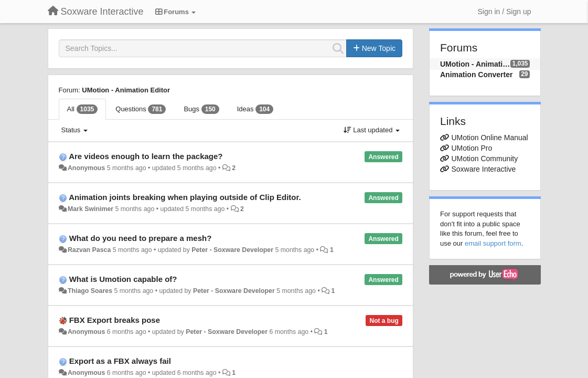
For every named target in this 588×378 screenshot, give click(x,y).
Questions (141, 109)
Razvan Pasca (89, 250)
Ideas (255, 109)
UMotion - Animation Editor (126, 90)
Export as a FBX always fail (120, 361)
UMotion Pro (472, 148)
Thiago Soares (90, 291)
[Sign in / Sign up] (505, 12)
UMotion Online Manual (489, 138)
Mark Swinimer (90, 209)
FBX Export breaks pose (115, 320)
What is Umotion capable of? (123, 279)
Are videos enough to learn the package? (146, 156)
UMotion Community (484, 159)
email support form (493, 243)
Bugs (201, 109)
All (83, 109)
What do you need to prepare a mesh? (141, 238)
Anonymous (86, 168)
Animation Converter (476, 75)
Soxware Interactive (483, 169)
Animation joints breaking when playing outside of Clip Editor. (185, 197)
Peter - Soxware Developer (232, 250)
